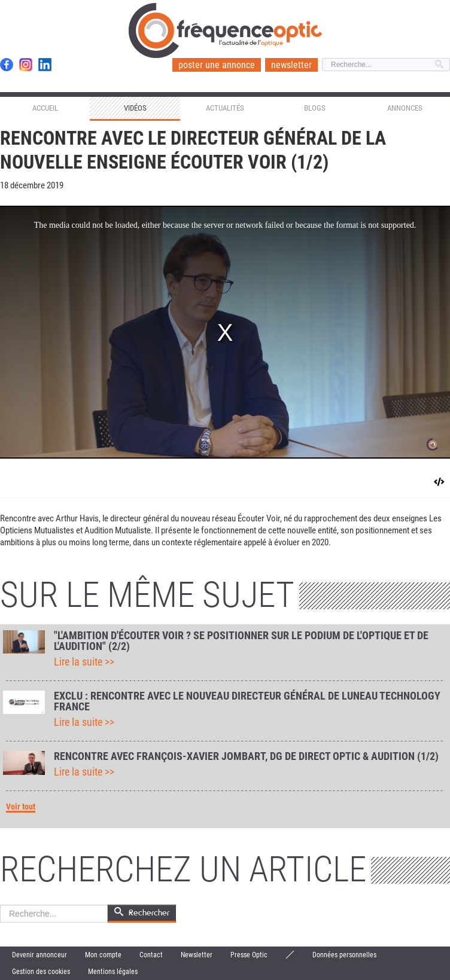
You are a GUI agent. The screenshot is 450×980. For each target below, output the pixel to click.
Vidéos (135, 108)
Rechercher (0, 905)
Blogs (315, 108)
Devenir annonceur (39, 955)
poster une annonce (217, 65)
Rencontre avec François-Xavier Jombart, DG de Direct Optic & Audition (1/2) (246, 756)
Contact (151, 955)
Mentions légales (113, 972)
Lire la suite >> (84, 662)
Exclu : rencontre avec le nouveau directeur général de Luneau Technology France (247, 701)
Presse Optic (249, 955)
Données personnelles (344, 955)
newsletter (291, 65)
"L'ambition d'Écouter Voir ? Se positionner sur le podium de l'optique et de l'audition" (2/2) (241, 641)
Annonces (405, 108)
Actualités (225, 108)
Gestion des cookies (41, 972)
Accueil (45, 108)
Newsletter (197, 955)
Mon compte (103, 955)
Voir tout (21, 807)
